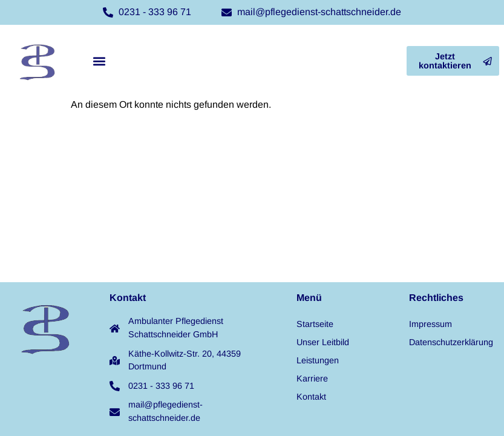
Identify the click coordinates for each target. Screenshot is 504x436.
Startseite (315, 324)
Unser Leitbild (323, 342)
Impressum (430, 324)
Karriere (312, 378)
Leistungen (318, 360)
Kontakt (311, 397)
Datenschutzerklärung (451, 342)
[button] (99, 61)
